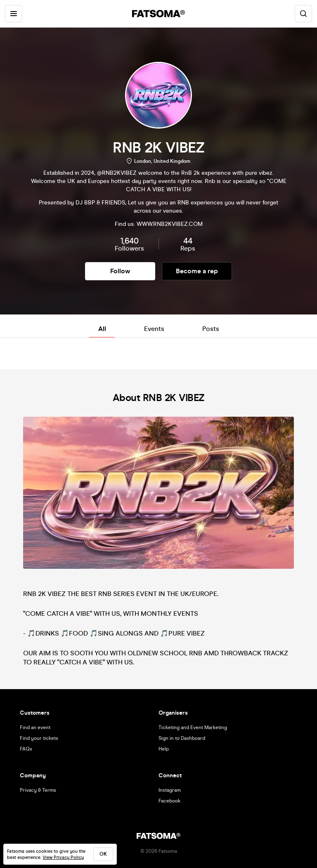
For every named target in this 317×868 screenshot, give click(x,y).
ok (103, 854)
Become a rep (197, 271)
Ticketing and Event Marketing (193, 727)
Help (164, 749)
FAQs (26, 749)
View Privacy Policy (63, 857)
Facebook (169, 801)
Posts (211, 329)
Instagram (170, 790)
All (102, 329)
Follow (120, 271)
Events (154, 329)
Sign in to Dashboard (182, 738)
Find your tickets (39, 738)
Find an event (35, 727)
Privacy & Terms (38, 790)
